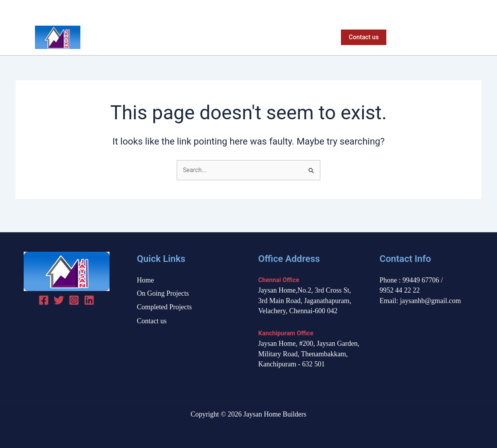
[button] (362, 37)
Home (181, 37)
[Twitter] (463, 10)
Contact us (152, 321)
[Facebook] (450, 10)
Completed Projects (297, 37)
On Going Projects (229, 37)
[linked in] (89, 300)
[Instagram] (477, 10)
